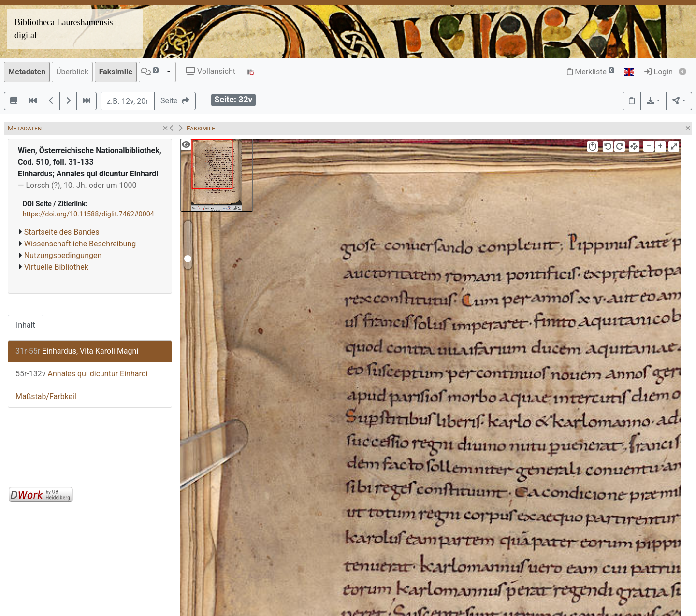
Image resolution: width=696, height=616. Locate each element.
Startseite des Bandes (62, 232)
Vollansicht (210, 71)
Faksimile (116, 72)
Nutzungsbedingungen (63, 255)
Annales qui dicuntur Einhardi (82, 374)
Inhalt (26, 325)
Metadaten (27, 72)
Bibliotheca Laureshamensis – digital (67, 29)
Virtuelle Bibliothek (56, 267)
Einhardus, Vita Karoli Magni (77, 351)
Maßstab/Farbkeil (46, 396)
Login (659, 72)
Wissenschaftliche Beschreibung (80, 244)
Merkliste (591, 72)
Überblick (72, 72)
